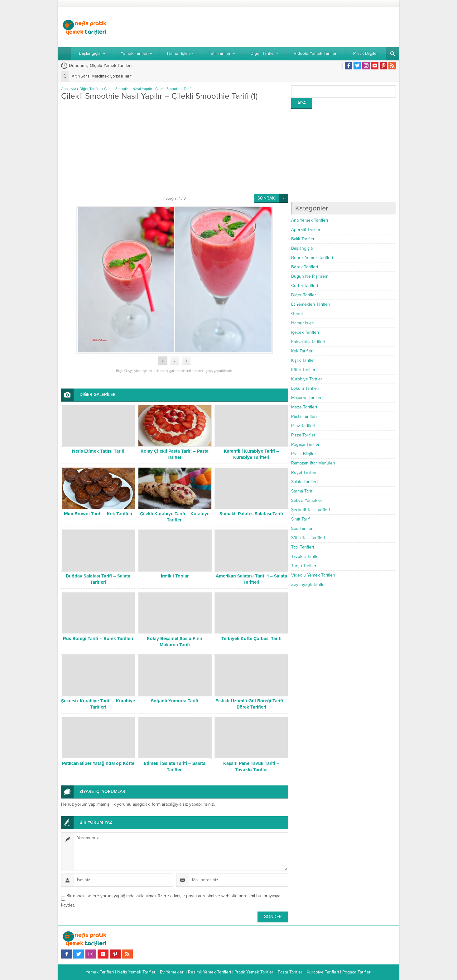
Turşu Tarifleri (304, 566)
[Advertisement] (282, 27)
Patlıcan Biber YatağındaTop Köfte (98, 763)
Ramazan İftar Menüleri (313, 463)
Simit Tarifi (301, 519)
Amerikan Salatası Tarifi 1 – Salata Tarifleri (251, 579)
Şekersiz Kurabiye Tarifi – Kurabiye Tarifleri (98, 704)
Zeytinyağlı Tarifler (309, 584)
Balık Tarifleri (303, 239)
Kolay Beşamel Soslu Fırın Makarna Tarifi (175, 642)
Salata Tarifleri (304, 482)
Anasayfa (69, 89)
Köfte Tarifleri (304, 370)
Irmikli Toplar (175, 576)
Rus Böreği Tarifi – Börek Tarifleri (98, 638)
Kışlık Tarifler (303, 360)
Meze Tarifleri (304, 407)
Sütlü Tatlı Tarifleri (308, 538)
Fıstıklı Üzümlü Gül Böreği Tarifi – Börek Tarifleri (251, 704)
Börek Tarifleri (305, 267)
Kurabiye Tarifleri (307, 379)
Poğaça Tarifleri (306, 444)
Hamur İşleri (303, 323)
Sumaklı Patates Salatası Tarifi (251, 514)
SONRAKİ (267, 198)
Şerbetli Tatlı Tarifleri (310, 510)
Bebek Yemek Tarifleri (312, 258)
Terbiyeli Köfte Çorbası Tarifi (251, 638)
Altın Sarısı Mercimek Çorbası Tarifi (102, 76)
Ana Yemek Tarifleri (310, 220)
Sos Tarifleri (302, 528)
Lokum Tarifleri (305, 388)
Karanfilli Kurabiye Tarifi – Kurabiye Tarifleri (251, 454)
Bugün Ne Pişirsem (310, 276)
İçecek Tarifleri (305, 332)
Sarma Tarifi (302, 491)
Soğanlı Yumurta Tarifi (175, 701)
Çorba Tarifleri (305, 286)
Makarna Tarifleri (307, 398)
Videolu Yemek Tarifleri (313, 575)
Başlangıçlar (303, 248)
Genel (297, 314)
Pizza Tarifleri (304, 435)
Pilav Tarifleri (303, 426)
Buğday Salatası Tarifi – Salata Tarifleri (98, 579)
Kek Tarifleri (302, 351)
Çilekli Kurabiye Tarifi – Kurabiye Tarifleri (175, 517)
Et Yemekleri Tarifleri (311, 304)
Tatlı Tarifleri (303, 547)
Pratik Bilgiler (304, 454)
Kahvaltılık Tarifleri (308, 342)
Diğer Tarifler (90, 89)
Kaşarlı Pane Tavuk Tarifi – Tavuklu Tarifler (251, 766)
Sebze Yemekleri (307, 500)
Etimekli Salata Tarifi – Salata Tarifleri (175, 766)
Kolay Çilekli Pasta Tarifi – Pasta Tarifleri (175, 454)
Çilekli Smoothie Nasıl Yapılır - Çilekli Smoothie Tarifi (148, 89)
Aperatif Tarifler (306, 230)
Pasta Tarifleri (304, 416)
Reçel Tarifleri (304, 472)
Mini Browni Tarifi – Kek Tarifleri (98, 514)
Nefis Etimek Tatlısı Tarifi (98, 451)
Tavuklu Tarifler (306, 556)
